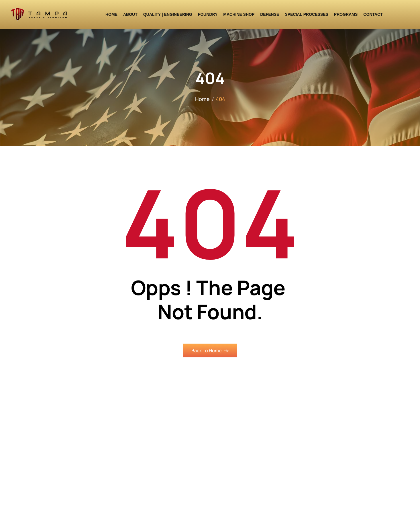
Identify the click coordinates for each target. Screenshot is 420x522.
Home (202, 99)
